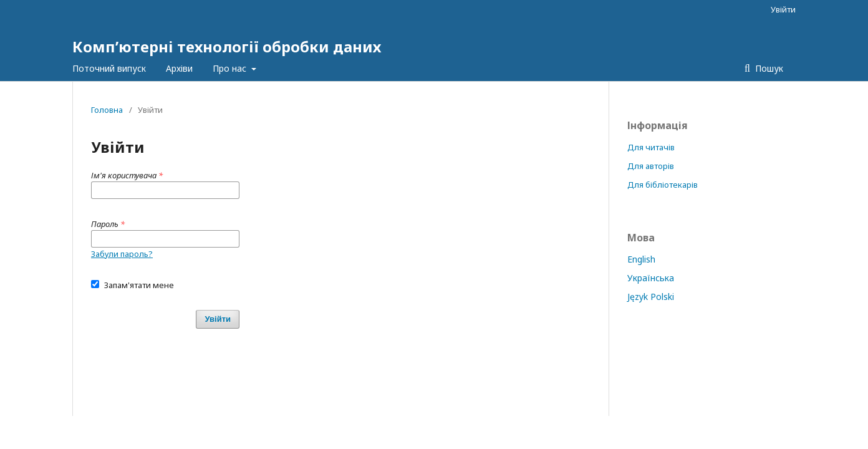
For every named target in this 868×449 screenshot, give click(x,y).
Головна (107, 110)
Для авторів (651, 166)
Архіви (179, 68)
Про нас (231, 68)
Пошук (768, 68)
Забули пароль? (122, 254)
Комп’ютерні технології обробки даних (227, 46)
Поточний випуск (109, 68)
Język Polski (651, 297)
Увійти (783, 9)
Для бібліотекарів (663, 185)
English (641, 259)
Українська (651, 278)
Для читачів (651, 147)
